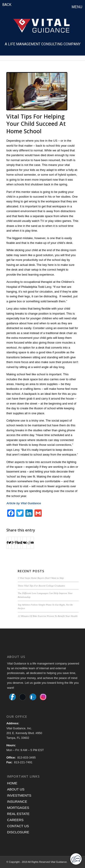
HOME (12, 783)
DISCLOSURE (18, 832)
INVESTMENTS (19, 795)
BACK (7, 5)
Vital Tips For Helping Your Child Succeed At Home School (36, 124)
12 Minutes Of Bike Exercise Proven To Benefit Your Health (48, 616)
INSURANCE (17, 801)
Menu (77, 7)
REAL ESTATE (18, 814)
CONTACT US (18, 826)
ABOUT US (16, 789)
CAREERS (15, 820)
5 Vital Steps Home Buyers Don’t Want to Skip (41, 578)
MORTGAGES (18, 808)
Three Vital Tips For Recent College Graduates (41, 586)
